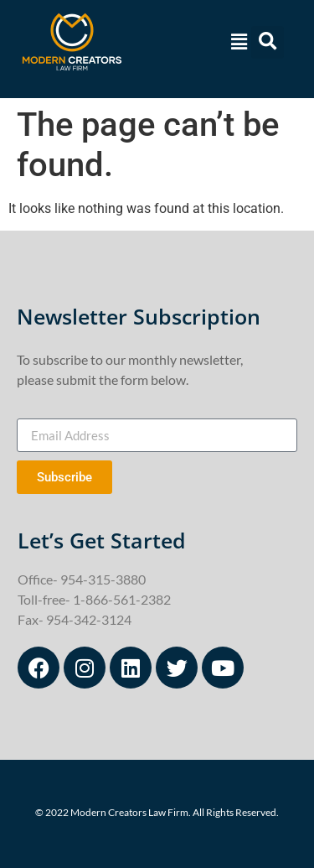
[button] (237, 42)
